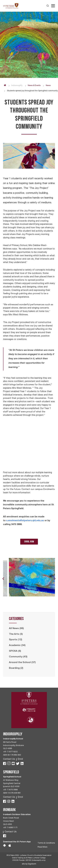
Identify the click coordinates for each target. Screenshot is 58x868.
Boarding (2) (16, 668)
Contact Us (9, 759)
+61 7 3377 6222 (10, 752)
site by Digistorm (29, 864)
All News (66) (16, 629)
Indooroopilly (17, 86)
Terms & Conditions (46, 843)
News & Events (34, 86)
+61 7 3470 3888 (10, 790)
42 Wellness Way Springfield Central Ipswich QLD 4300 (12, 784)
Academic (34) (17, 645)
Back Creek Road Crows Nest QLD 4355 (11, 821)
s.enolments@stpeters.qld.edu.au (25, 520)
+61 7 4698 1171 (10, 828)
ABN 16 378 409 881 (12, 793)
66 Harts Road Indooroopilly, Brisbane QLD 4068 (13, 746)
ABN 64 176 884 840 (12, 755)
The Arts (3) (16, 634)
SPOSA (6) (15, 651)
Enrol (20, 759)
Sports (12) (16, 640)
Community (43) (18, 657)
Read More (42, 847)
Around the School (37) (22, 663)
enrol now (29, 541)
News (48, 86)
